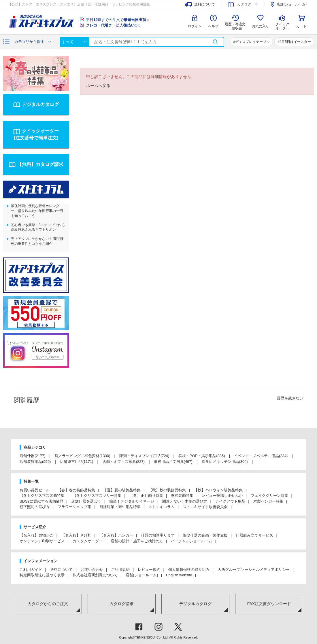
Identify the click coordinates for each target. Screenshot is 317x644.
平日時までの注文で (118, 20)
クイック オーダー (282, 22)
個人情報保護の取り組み (189, 570)
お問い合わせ (92, 570)
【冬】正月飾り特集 (146, 496)
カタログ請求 (122, 604)
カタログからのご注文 (48, 604)
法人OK (113, 25)
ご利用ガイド (31, 570)
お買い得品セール (35, 490)
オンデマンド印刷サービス (42, 541)
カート (301, 26)
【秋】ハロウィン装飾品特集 (218, 490)
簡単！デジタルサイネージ (132, 501)
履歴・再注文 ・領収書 (235, 26)
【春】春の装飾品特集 (76, 490)
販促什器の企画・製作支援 (205, 535)
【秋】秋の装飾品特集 (167, 490)
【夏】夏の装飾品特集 (122, 490)
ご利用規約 (120, 570)
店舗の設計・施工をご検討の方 (137, 541)
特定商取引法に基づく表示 (42, 575)
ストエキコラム (162, 507)
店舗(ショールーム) (142, 575)
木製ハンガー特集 (268, 501)
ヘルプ (213, 26)
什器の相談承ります (158, 535)
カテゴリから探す (29, 42)
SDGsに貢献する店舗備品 (41, 501)
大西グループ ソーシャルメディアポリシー (254, 570)
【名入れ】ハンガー (116, 535)
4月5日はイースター (295, 42)
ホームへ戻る (98, 86)
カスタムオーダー (88, 541)
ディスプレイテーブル (252, 42)
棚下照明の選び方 (35, 507)
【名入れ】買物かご (36, 535)
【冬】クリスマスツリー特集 (97, 496)
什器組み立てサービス (254, 535)
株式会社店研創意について (95, 575)
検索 (215, 42)
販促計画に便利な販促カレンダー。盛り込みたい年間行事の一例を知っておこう (37, 211)
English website (179, 575)
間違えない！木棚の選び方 (185, 501)
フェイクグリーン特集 (269, 496)
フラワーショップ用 (74, 507)
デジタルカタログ (40, 104)
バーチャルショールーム (191, 541)
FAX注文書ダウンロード (269, 604)
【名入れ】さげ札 (76, 535)
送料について (61, 570)
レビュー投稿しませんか (222, 496)
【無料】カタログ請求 (40, 164)
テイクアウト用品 (230, 501)
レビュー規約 (149, 570)
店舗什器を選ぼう (86, 501)
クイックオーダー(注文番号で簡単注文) (36, 134)
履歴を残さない (290, 398)
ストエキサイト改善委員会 (205, 507)
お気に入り (261, 26)
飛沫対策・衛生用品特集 (120, 507)
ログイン (195, 26)
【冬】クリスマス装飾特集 (42, 496)
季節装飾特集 (182, 496)
